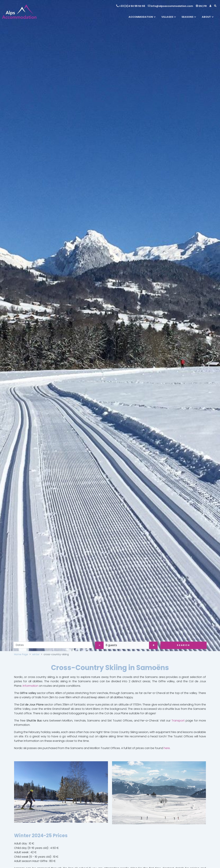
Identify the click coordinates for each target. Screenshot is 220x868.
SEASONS (187, 17)
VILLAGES (167, 17)
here (167, 748)
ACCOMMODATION (141, 17)
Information (31, 686)
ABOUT (206, 17)
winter (36, 654)
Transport (178, 721)
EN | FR (201, 6)
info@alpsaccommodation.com (170, 6)
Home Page (21, 654)
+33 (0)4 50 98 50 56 (131, 6)
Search (183, 645)
